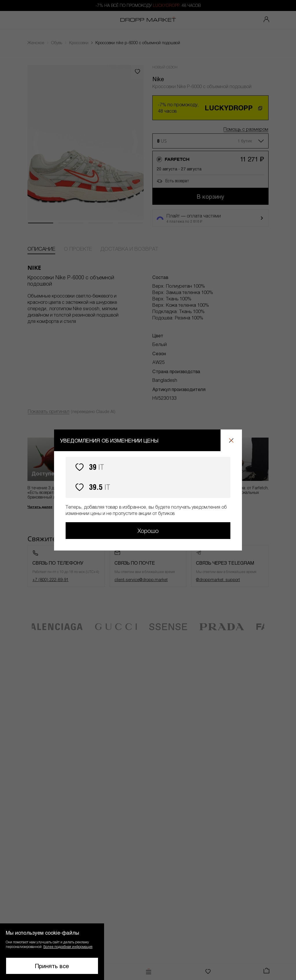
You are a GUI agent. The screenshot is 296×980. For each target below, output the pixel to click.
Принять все (52, 966)
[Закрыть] (231, 440)
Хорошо (148, 531)
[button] (52, 952)
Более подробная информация (68, 946)
